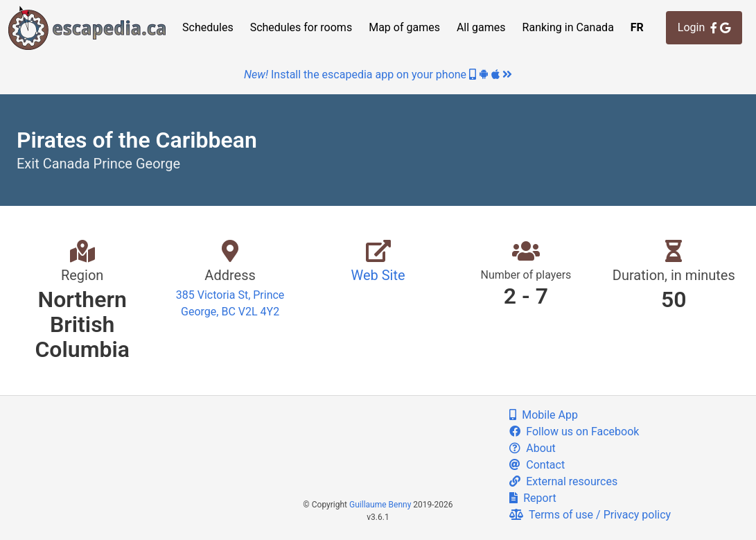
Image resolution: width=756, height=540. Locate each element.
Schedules (208, 27)
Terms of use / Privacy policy (590, 515)
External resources (563, 481)
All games (481, 27)
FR (637, 27)
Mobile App (544, 415)
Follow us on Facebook (574, 432)
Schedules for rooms (301, 27)
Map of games (404, 27)
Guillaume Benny (380, 505)
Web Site (378, 275)
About (533, 448)
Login (704, 27)
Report (533, 498)
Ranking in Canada (568, 27)
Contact (537, 465)
